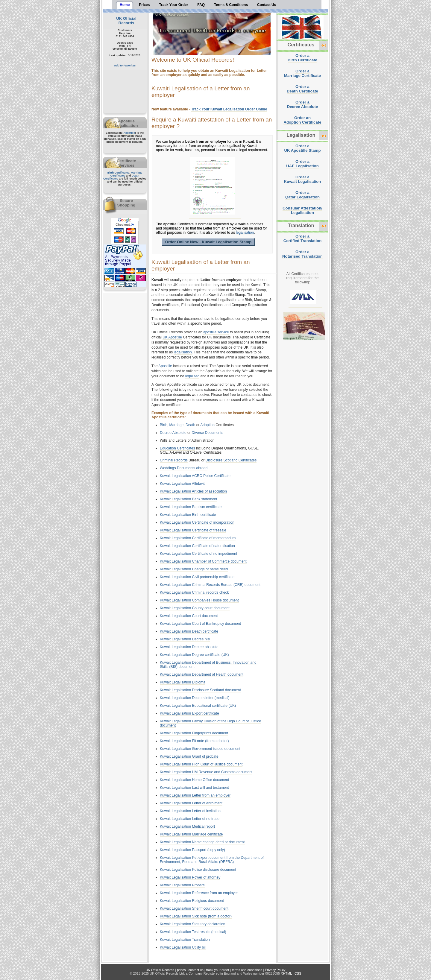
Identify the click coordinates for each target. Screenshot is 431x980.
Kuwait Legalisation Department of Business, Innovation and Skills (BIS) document (208, 665)
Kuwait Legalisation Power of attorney (190, 877)
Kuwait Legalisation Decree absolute (189, 647)
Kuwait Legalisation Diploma (183, 682)
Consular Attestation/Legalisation (302, 210)
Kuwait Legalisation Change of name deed (194, 569)
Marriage (177, 425)
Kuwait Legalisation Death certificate (189, 631)
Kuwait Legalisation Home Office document (194, 780)
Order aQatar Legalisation (302, 195)
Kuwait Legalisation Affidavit (182, 484)
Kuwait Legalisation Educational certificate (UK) (198, 706)
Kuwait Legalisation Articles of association (193, 491)
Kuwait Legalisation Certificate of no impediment (198, 554)
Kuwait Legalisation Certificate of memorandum (198, 538)
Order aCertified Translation (303, 238)
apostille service (216, 332)
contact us (196, 970)
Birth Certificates (119, 173)
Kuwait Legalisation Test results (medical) (193, 932)
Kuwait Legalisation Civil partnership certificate (197, 577)
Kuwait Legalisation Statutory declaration (193, 924)
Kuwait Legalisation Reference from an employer (199, 893)
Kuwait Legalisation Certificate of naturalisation (197, 546)
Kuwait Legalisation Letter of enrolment (191, 803)
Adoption (207, 425)
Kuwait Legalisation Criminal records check (194, 592)
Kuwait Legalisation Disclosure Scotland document (200, 690)
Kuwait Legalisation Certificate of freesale (193, 530)
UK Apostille (172, 337)
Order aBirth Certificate (302, 58)
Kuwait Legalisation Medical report (187, 826)
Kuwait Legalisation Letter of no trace (190, 819)
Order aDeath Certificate (302, 89)
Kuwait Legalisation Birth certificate (188, 515)
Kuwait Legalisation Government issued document (200, 749)
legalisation (245, 233)
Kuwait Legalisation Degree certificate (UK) (194, 655)
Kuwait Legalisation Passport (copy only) (192, 850)
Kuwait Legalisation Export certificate (189, 713)
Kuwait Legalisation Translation (185, 940)
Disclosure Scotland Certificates (231, 460)
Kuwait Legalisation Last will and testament (194, 788)
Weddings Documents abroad (184, 468)
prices (181, 970)
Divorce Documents (207, 433)
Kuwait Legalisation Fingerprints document (194, 733)
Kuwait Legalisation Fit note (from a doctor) (194, 741)
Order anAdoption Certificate (302, 120)
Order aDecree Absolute (303, 104)
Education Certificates (177, 448)
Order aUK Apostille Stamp (303, 148)
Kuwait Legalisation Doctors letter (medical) (195, 698)
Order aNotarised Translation (302, 254)
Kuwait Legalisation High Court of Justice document (201, 764)
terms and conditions (247, 970)
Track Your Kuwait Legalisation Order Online (229, 109)
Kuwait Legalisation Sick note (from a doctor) (196, 916)
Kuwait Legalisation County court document (195, 608)
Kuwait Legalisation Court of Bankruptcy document (200, 624)
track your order (218, 970)
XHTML (286, 973)
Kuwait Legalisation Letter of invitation (190, 811)
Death (190, 425)
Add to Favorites (125, 66)
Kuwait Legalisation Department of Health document (202, 674)
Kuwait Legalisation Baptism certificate (191, 507)
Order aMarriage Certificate (302, 73)
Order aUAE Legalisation (302, 164)
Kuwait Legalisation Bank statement (189, 499)
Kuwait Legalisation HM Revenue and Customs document (206, 772)
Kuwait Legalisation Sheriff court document (194, 908)
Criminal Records (174, 460)
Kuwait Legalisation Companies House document (199, 600)
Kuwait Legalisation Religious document (192, 901)
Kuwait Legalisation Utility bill (183, 947)
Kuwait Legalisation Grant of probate (189, 756)
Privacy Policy (275, 970)
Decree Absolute (173, 433)
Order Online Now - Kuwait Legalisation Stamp (208, 242)
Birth (164, 425)
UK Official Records (126, 21)
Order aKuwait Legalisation (303, 179)
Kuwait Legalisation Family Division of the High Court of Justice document (210, 723)
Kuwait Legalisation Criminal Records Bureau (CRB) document (210, 585)
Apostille (129, 133)
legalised (192, 376)
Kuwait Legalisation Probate (182, 885)
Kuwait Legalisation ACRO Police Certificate (195, 476)
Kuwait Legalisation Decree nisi (185, 639)
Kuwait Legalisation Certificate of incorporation (197, 522)
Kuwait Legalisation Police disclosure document (198, 870)
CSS (298, 973)
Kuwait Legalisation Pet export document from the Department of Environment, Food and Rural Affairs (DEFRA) (212, 860)
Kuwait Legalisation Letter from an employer (195, 795)
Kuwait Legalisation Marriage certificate (191, 834)
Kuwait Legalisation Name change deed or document (202, 842)
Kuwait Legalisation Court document (189, 616)
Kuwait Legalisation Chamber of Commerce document (203, 561)
